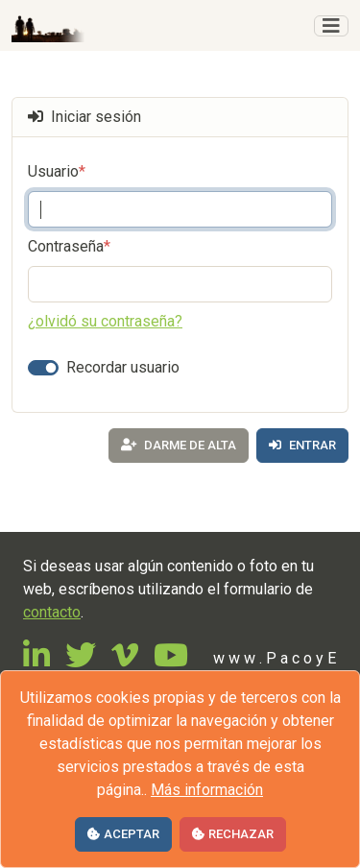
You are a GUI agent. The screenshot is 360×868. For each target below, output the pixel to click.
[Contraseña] (180, 284)
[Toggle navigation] (331, 26)
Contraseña (69, 246)
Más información (207, 790)
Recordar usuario (123, 367)
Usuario (57, 171)
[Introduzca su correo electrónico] (180, 209)
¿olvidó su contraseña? (105, 321)
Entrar (302, 445)
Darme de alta (179, 445)
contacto (52, 612)
